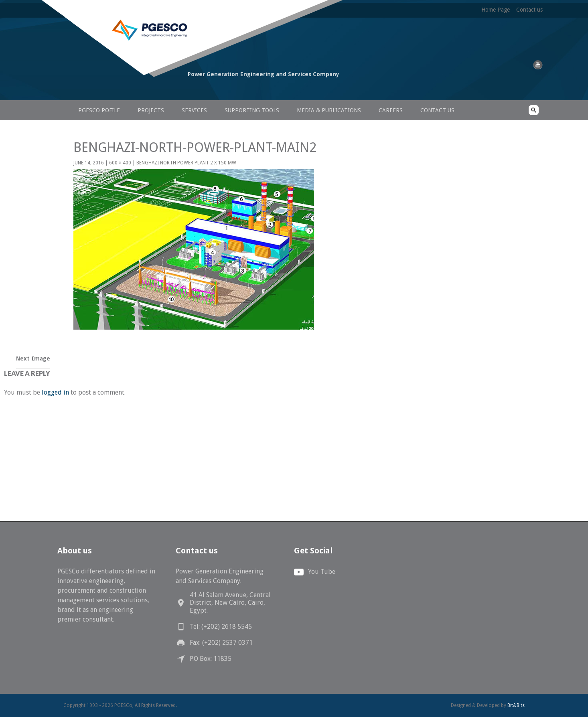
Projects (151, 110)
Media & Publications (329, 110)
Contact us (529, 10)
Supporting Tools (252, 110)
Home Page (496, 10)
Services (194, 110)
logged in (55, 392)
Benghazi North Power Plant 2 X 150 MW (186, 163)
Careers (391, 110)
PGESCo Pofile (99, 110)
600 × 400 (120, 163)
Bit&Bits (516, 705)
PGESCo (120, 89)
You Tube (322, 572)
